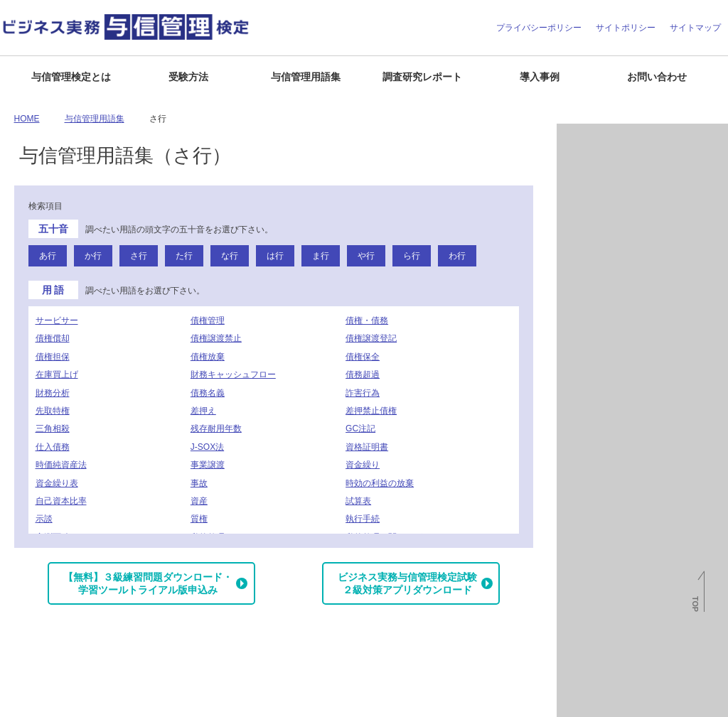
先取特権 (53, 411)
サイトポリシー (626, 28)
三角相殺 (53, 428)
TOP (695, 604)
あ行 (48, 256)
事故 (199, 483)
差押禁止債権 (371, 411)
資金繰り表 (57, 483)
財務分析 (53, 393)
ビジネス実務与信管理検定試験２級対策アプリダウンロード (407, 583)
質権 (199, 519)
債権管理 (208, 320)
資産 (199, 501)
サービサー (57, 320)
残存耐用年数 (216, 428)
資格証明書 (367, 447)
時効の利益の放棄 (380, 483)
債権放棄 (208, 357)
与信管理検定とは (71, 77)
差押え (203, 411)
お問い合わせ (657, 77)
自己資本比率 (61, 501)
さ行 (139, 256)
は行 (275, 256)
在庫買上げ (57, 374)
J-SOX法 (207, 447)
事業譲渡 (208, 465)
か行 (93, 256)
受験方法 (188, 77)
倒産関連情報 (591, 171)
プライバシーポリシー (539, 28)
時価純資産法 (61, 465)
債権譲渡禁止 (216, 338)
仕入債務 (53, 447)
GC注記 (360, 428)
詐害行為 (363, 393)
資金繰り (363, 465)
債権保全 (363, 357)
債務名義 (208, 393)
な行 (230, 256)
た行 (184, 256)
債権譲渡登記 (371, 338)
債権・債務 (367, 320)
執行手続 (363, 519)
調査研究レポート (422, 77)
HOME (27, 119)
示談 (44, 519)
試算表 (358, 501)
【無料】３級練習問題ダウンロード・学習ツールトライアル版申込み (148, 583)
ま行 (321, 256)
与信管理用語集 (306, 77)
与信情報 (583, 202)
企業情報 (23, 700)
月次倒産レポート (600, 139)
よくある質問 (76, 700)
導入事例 (540, 77)
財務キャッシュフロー (233, 374)
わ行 (457, 256)
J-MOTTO (637, 413)
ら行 (412, 256)
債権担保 (53, 357)
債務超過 (363, 374)
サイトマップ (695, 28)
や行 (366, 256)
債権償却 (53, 338)
